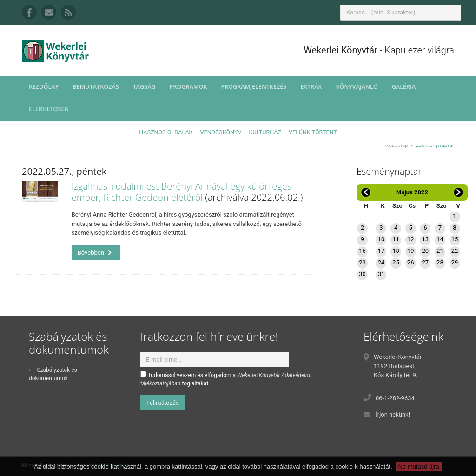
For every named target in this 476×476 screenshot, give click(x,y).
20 (425, 251)
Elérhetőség (49, 109)
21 (440, 251)
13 (425, 239)
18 (396, 251)
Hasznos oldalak (166, 132)
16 (362, 251)
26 (411, 262)
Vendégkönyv (221, 132)
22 (455, 251)
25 (396, 262)
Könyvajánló (357, 87)
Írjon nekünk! (393, 414)
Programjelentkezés (254, 87)
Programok (188, 87)
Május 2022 (412, 192)
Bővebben (95, 253)
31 (381, 274)
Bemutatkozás (96, 87)
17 (381, 251)
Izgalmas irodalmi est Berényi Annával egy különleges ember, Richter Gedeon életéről (182, 192)
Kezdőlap (44, 87)
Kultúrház (265, 132)
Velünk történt (313, 132)
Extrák (311, 87)
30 (362, 274)
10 (381, 239)
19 (411, 251)
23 (362, 262)
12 (411, 239)
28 (440, 262)
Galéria (404, 87)
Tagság (144, 87)
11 (396, 239)
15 (455, 239)
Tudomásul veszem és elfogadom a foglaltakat (226, 379)
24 (381, 262)
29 (455, 262)
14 (440, 239)
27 (425, 262)
